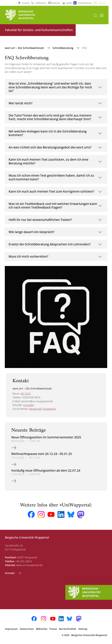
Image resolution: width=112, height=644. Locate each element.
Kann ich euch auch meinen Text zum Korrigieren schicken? (51, 191)
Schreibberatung (63, 48)
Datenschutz (27, 629)
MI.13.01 (26, 394)
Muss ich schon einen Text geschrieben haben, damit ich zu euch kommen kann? (51, 177)
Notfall (69, 3)
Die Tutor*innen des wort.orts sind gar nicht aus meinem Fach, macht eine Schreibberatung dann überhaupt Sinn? (50, 117)
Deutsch (102, 3)
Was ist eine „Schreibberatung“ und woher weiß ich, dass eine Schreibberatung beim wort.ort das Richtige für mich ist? (50, 87)
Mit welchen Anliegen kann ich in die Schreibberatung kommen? (48, 133)
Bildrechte (42, 629)
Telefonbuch (41, 3)
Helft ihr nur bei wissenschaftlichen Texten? (40, 220)
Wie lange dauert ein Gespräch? (32, 232)
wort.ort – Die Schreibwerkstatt (25, 48)
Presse (53, 629)
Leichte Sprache (85, 3)
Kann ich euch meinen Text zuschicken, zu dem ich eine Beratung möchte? (48, 161)
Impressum (11, 629)
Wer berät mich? (20, 103)
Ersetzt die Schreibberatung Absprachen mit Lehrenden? (50, 244)
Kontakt (10, 573)
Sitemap (83, 629)
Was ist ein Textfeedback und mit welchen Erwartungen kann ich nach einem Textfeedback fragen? (53, 206)
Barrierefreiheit (68, 629)
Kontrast (26, 3)
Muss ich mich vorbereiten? (28, 256)
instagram (49, 409)
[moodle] (29, 405)
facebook (35, 409)
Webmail (56, 3)
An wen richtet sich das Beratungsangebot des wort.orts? (50, 147)
